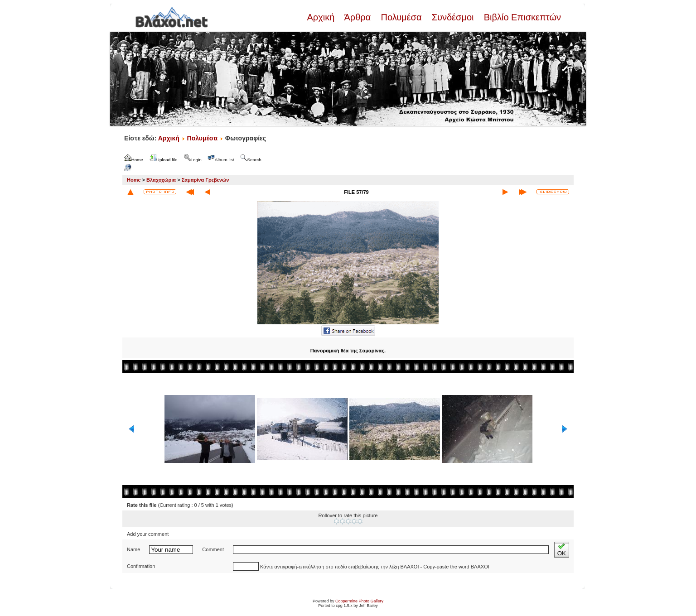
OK (562, 550)
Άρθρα (358, 17)
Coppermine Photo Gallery (359, 601)
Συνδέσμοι (453, 17)
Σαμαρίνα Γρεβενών (205, 180)
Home (134, 180)
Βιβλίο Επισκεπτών (521, 17)
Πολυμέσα (401, 17)
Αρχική (322, 17)
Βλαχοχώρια (161, 180)
